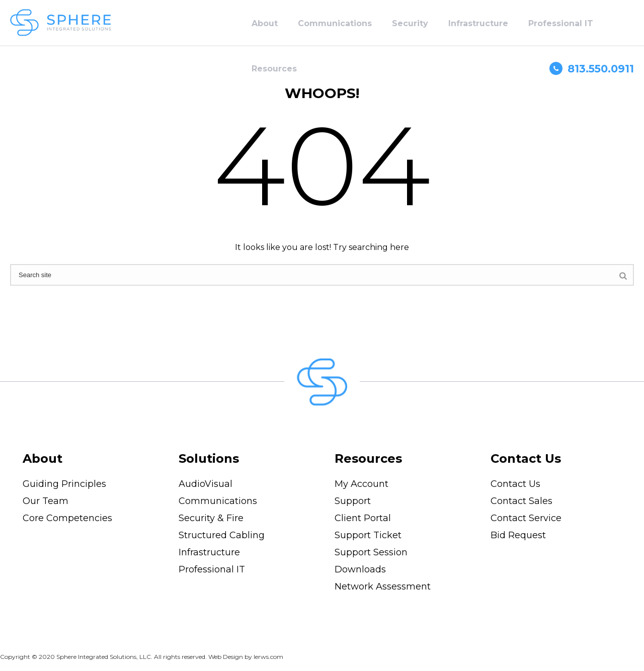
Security (410, 23)
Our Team (46, 501)
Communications (335, 23)
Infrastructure (478, 23)
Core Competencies (67, 518)
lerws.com (268, 657)
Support (353, 501)
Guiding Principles (64, 484)
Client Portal (363, 518)
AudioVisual (206, 484)
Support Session (371, 552)
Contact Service (526, 518)
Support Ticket (368, 535)
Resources (274, 69)
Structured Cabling (222, 535)
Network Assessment (383, 586)
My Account (361, 484)
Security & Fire (211, 518)
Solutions (209, 458)
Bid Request (518, 535)
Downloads (360, 569)
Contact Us (526, 458)
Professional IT (561, 23)
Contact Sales (521, 501)
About (265, 23)
